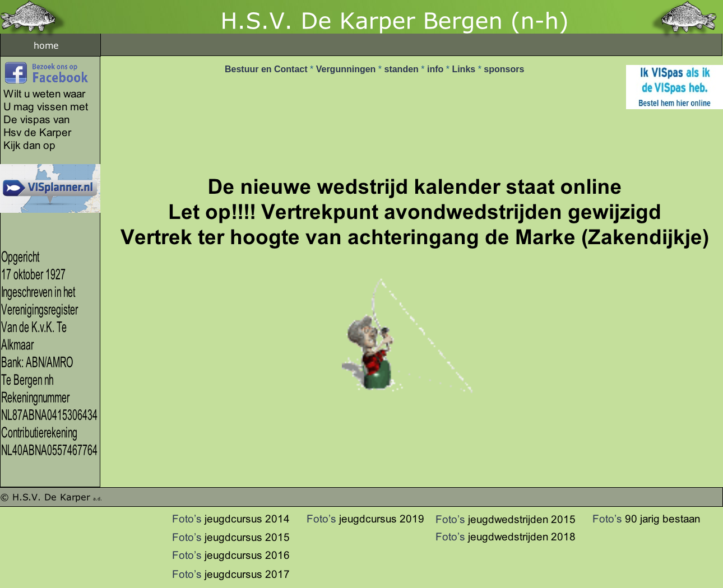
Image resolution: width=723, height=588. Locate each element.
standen (402, 69)
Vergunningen (347, 69)
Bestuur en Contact (267, 69)
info (437, 69)
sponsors (504, 69)
